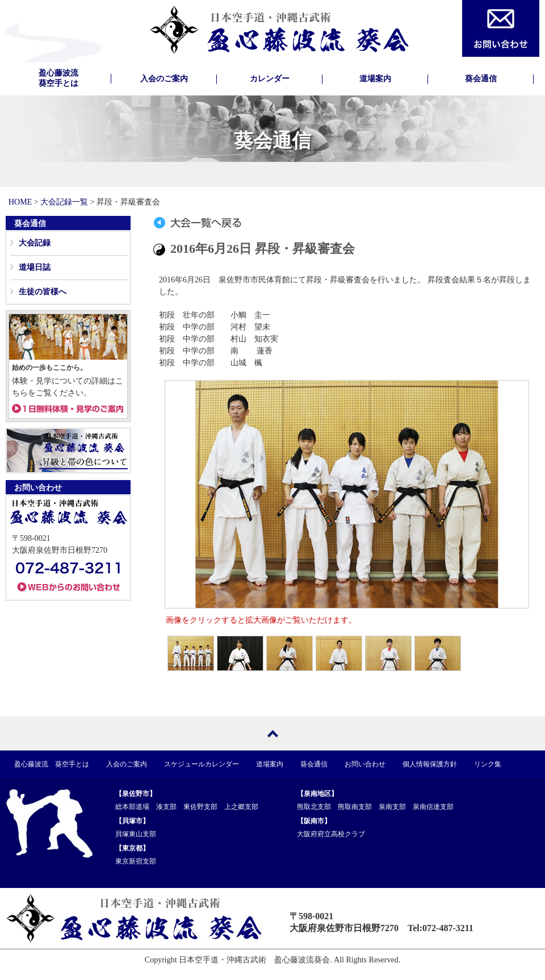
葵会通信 (481, 79)
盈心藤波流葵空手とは (58, 78)
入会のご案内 (164, 79)
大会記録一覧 (64, 202)
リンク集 (488, 764)
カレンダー (270, 79)
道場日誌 (35, 267)
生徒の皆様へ (43, 292)
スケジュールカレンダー (202, 764)
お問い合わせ (365, 764)
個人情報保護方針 (430, 764)
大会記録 (35, 243)
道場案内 (375, 79)
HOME (20, 202)
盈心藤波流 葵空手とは (52, 764)
